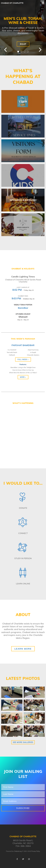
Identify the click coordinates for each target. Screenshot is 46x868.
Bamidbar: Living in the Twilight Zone (23, 367)
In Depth (33, 352)
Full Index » (23, 360)
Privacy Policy (36, 851)
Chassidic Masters (33, 355)
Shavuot (23, 317)
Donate (23, 508)
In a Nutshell (12, 350)
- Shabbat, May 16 (23, 299)
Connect (23, 533)
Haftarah (12, 355)
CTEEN (23, 101)
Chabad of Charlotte (12, 3)
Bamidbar (23, 308)
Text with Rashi (12, 352)
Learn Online (23, 584)
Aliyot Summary (33, 350)
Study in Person (23, 558)
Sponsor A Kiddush (23, 200)
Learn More (23, 649)
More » (23, 377)
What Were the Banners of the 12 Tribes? (23, 373)
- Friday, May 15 (23, 290)
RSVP (23, 44)
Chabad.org (18, 851)
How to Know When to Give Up (23, 370)
